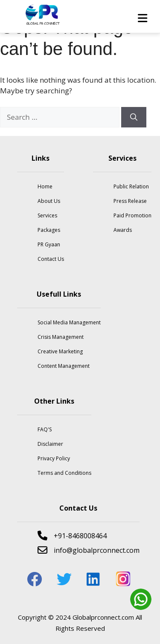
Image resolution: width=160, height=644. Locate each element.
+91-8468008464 (72, 536)
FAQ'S (45, 429)
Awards (123, 230)
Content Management (64, 366)
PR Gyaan (49, 244)
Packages (49, 230)
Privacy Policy (54, 458)
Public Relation (131, 186)
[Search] (134, 117)
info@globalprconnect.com (89, 550)
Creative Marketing (60, 351)
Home (45, 186)
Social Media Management (69, 322)
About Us (49, 201)
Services (47, 215)
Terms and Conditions (64, 473)
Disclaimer (50, 444)
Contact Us (51, 259)
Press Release (130, 201)
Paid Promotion (132, 215)
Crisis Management (61, 337)
